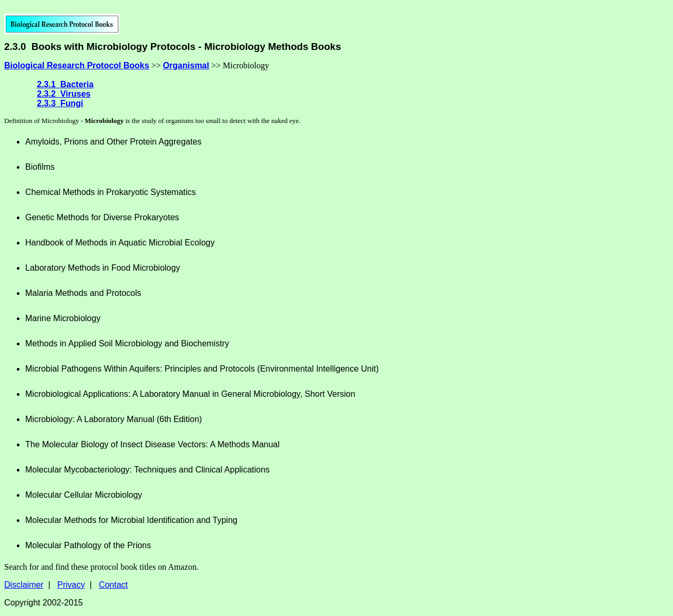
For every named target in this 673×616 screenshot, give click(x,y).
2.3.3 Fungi (60, 103)
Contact (113, 585)
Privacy (71, 585)
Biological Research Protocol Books (77, 65)
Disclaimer (24, 585)
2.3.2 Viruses (64, 94)
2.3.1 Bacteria (65, 84)
